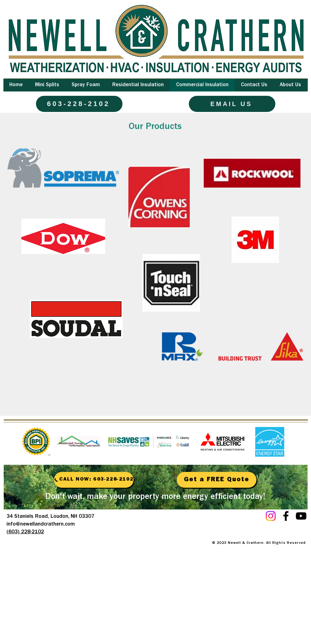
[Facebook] (286, 516)
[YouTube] (301, 516)
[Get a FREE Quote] (217, 480)
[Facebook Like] (267, 529)
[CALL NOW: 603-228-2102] (94, 480)
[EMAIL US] (232, 104)
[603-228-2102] (79, 104)
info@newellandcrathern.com (41, 524)
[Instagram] (271, 516)
